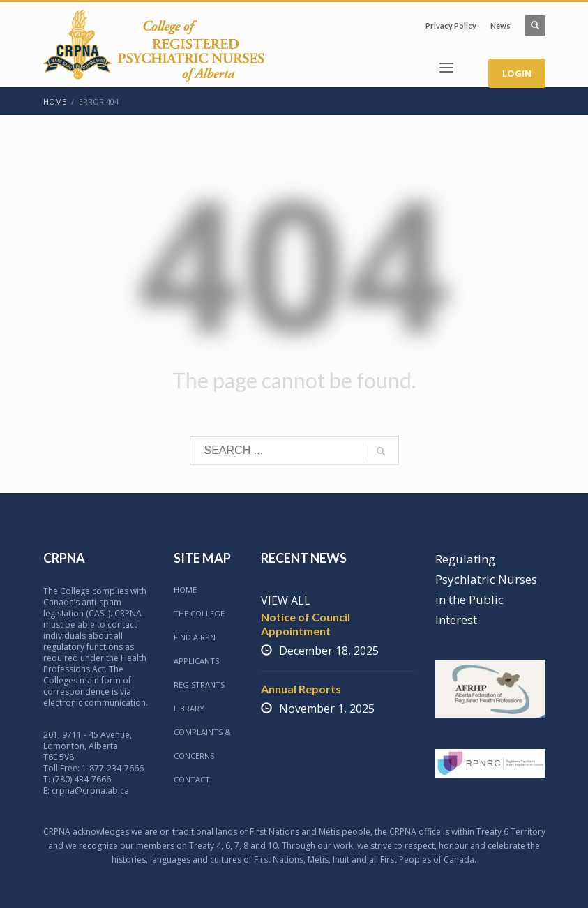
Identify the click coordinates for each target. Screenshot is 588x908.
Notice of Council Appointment (306, 624)
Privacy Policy (451, 25)
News (500, 25)
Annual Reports (301, 689)
